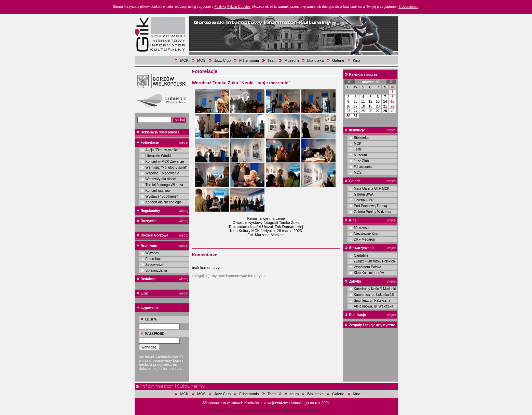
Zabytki (355, 281)
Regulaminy (151, 211)
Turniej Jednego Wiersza (164, 185)
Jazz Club (222, 60)
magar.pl (315, 410)
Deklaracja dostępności (160, 132)
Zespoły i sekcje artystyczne (372, 325)
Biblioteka (315, 60)
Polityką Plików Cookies (232, 7)
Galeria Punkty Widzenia (373, 212)
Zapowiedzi (154, 265)
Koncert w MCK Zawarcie (165, 162)
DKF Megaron (365, 239)
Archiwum (149, 246)
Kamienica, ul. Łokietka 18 (374, 295)
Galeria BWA (364, 194)
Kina (357, 60)
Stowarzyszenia (362, 248)
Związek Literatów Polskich (374, 261)
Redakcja (148, 279)
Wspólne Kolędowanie (162, 173)
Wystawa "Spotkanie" (162, 196)
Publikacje (358, 315)
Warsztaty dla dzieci (161, 179)
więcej (183, 142)
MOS (201, 60)
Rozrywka (149, 221)
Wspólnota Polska (368, 267)
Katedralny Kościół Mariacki (375, 289)
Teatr (272, 60)
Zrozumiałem (408, 7)
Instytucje (357, 130)
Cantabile (361, 255)
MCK (184, 60)
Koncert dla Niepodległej (164, 202)
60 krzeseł (362, 228)
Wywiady (152, 253)
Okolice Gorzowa (155, 235)
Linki (145, 293)
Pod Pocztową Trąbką (371, 206)
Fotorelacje (150, 142)
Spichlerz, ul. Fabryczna (372, 300)
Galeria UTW (364, 200)
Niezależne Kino (366, 234)
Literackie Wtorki (158, 156)
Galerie (338, 60)
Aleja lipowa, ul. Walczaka (374, 306)
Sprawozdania (156, 270)
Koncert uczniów (158, 191)
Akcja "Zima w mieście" (163, 150)
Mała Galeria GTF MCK (372, 189)
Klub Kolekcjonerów (369, 273)
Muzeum (291, 60)
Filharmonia (249, 60)
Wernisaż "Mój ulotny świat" (167, 167)
